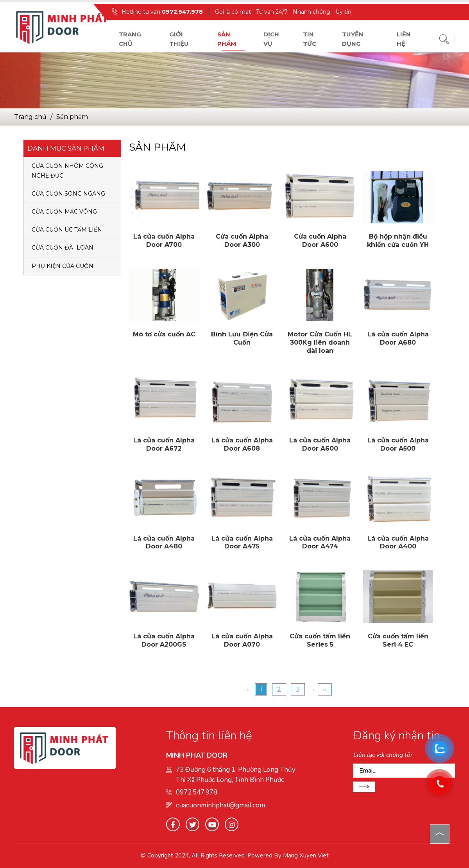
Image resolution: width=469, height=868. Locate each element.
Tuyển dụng (353, 39)
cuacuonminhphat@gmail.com (220, 805)
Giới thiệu (179, 39)
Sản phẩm (227, 39)
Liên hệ (404, 39)
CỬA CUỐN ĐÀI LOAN (63, 248)
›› (325, 689)
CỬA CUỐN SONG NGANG (68, 194)
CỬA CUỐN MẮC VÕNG (64, 212)
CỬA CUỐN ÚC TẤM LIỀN (67, 230)
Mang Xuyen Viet (306, 855)
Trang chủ (130, 39)
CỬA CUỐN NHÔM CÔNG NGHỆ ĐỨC (67, 171)
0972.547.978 (182, 12)
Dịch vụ (271, 39)
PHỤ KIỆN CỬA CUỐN (63, 266)
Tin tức (310, 39)
